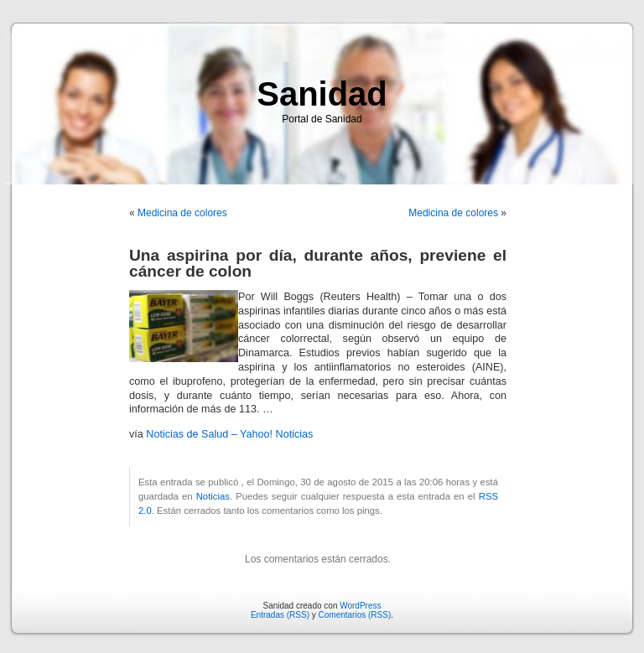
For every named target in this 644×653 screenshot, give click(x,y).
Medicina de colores (182, 213)
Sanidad (322, 94)
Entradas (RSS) (280, 615)
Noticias (213, 496)
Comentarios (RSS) (355, 615)
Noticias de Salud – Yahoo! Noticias (229, 434)
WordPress (360, 606)
